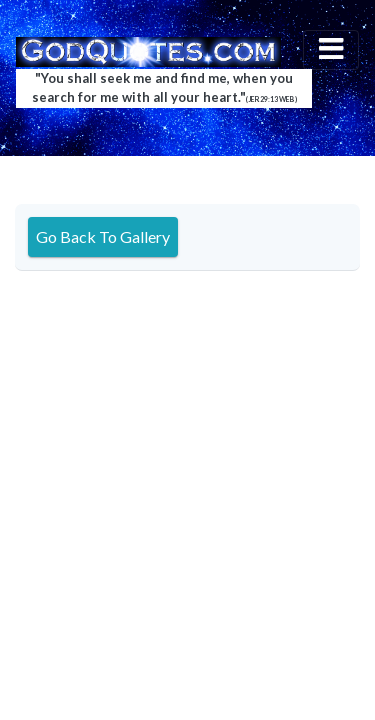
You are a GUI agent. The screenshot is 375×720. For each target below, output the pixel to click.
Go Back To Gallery (103, 236)
